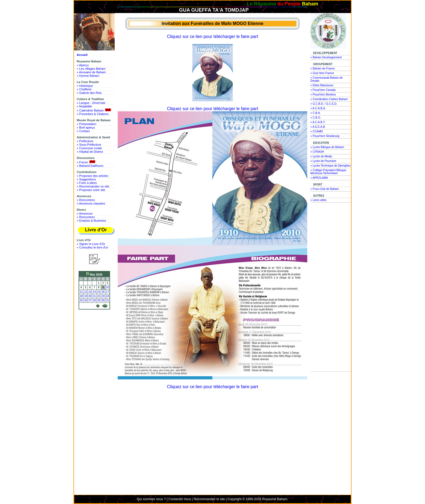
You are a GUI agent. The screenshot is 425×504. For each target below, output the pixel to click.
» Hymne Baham (88, 76)
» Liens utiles (318, 200)
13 (90, 292)
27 (90, 300)
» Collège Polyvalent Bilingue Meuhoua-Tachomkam (328, 172)
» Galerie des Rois (89, 93)
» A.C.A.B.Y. (318, 122)
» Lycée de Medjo (321, 156)
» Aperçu (83, 65)
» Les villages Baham (91, 69)
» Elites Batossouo (322, 85)
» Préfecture (85, 141)
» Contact (83, 131)
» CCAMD (317, 131)
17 (107, 292)
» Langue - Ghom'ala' (91, 103)
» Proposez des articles (92, 176)
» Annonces (85, 213)
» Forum (87, 162)
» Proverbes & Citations (93, 114)
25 (81, 300)
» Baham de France (323, 68)
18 (81, 296)
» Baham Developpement (326, 57)
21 (94, 296)
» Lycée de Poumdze (323, 161)
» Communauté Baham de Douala (326, 79)
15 (99, 292)
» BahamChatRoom (90, 166)
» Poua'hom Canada (323, 90)
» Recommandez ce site (93, 186)
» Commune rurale (89, 148)
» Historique (85, 86)
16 (103, 292)
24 (107, 296)
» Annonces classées (91, 203)
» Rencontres (86, 200)
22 (99, 296)
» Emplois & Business (91, 221)
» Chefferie (84, 89)
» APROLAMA (319, 178)
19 (86, 296)
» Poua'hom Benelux (323, 95)
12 (86, 292)
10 (107, 287)
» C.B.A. (315, 113)
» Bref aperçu (86, 127)
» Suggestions (86, 179)
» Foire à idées (87, 183)
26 (86, 300)
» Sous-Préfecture (89, 145)
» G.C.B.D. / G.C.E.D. (324, 104)
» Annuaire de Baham (91, 72)
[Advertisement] (96, 331)
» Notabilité (84, 106)
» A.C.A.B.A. (318, 108)
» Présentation (86, 124)
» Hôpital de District (90, 152)
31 (107, 300)
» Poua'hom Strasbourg (325, 136)
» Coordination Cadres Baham (329, 99)
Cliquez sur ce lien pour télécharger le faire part (212, 36)
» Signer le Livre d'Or (91, 244)
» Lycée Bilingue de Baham (327, 147)
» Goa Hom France (322, 73)
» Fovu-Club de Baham (325, 189)
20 (90, 296)
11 (81, 292)
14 (94, 292)
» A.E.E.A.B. (318, 127)
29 (99, 300)
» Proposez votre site (91, 190)
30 (103, 300)
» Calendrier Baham (94, 110)
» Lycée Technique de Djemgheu (331, 166)
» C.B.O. (316, 118)
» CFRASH (317, 152)
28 (94, 300)
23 (103, 296)
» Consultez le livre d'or (92, 247)
